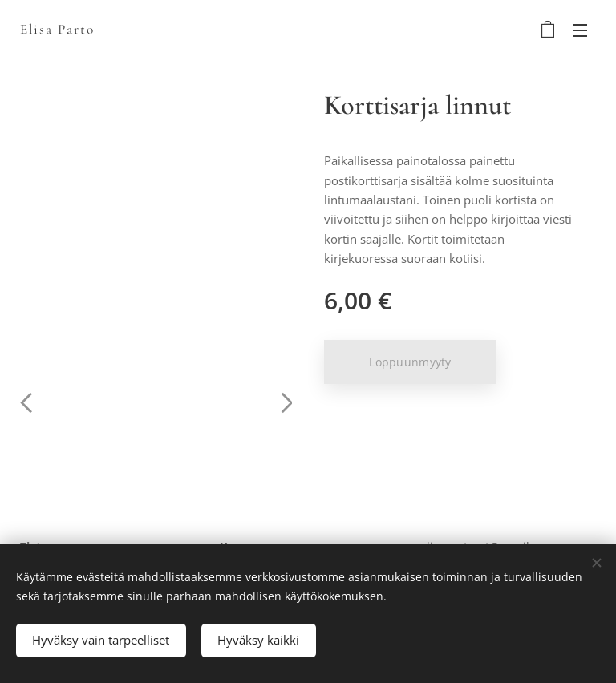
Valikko (580, 30)
